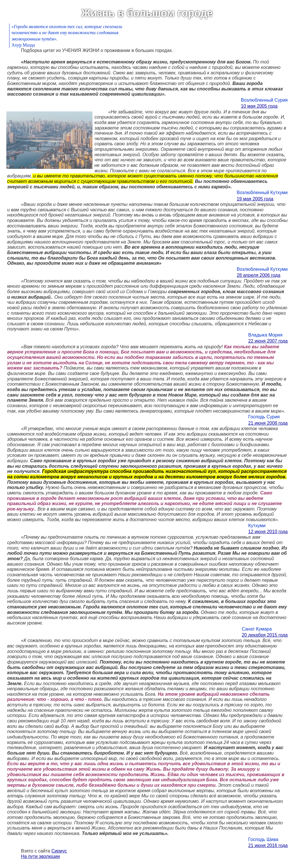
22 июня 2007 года (268, 341)
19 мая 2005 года (255, 199)
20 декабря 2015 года (265, 635)
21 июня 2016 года (268, 845)
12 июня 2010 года (268, 532)
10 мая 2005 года (259, 106)
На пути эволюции (40, 856)
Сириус (59, 851)
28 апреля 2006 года (258, 275)
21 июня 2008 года (268, 423)
